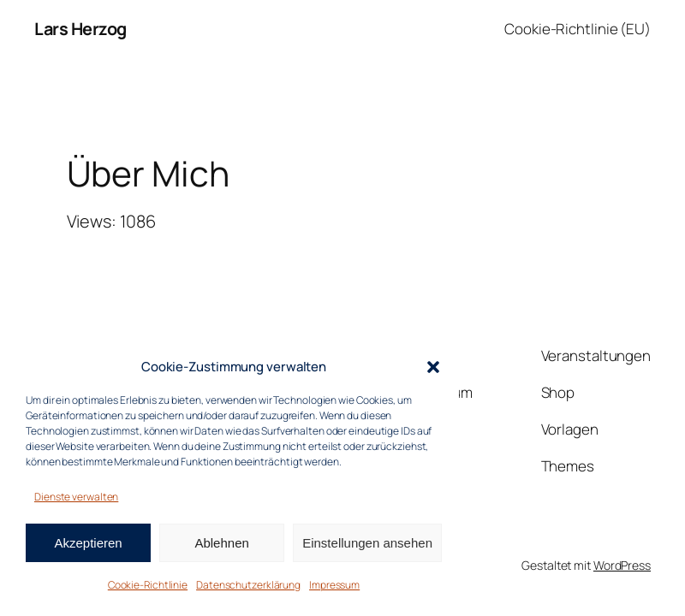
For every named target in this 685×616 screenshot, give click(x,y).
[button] (433, 367)
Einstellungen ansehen (367, 543)
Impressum (334, 585)
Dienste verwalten (76, 497)
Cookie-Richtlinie (148, 585)
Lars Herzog (80, 29)
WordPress (622, 565)
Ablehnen (221, 543)
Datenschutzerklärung (248, 585)
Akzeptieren (88, 543)
